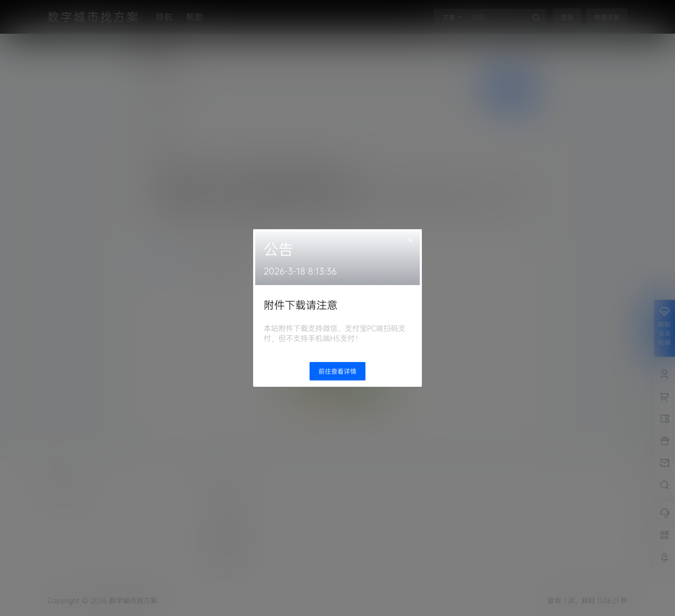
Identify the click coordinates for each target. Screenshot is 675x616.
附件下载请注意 (301, 305)
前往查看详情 (337, 371)
